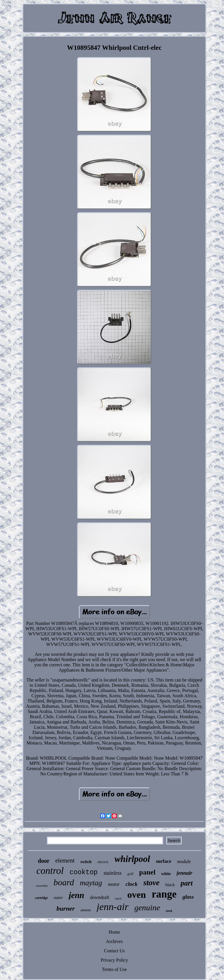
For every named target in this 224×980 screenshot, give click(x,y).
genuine (147, 908)
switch (86, 862)
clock (132, 884)
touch (118, 899)
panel (147, 872)
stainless (113, 873)
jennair (184, 873)
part (187, 883)
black (170, 885)
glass (188, 897)
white (166, 874)
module (184, 862)
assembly (42, 886)
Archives (114, 941)
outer (58, 898)
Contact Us (114, 951)
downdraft (99, 897)
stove (151, 883)
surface (164, 861)
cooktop (84, 872)
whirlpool (132, 859)
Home (114, 932)
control (50, 871)
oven (136, 895)
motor (114, 884)
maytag (91, 883)
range (164, 894)
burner (65, 908)
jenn (76, 895)
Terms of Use (114, 969)
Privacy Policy (114, 960)
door (44, 861)
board (64, 882)
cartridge (41, 898)
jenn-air (113, 907)
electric (103, 862)
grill (130, 874)
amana (86, 910)
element (65, 860)
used (169, 911)
